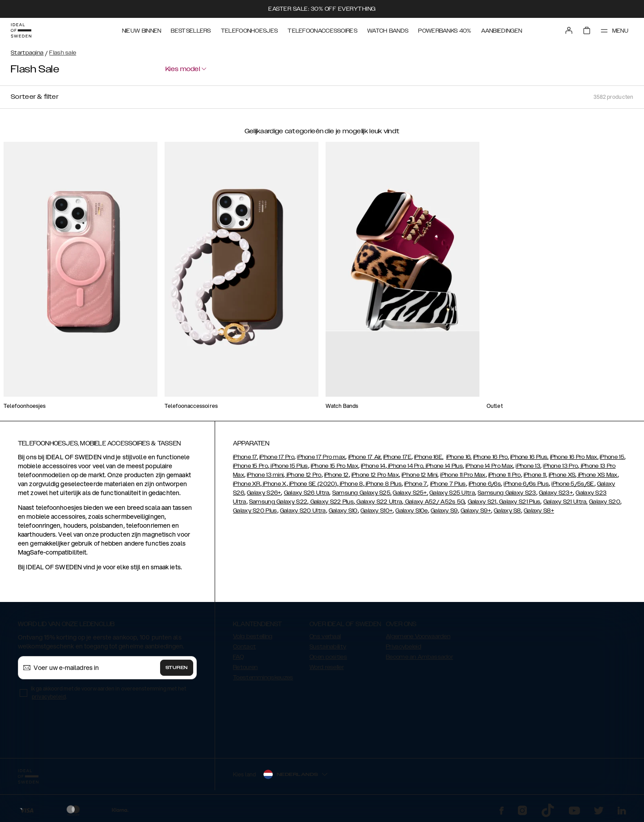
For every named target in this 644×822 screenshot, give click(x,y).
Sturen (177, 668)
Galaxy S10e (411, 511)
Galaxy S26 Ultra (307, 493)
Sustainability (328, 647)
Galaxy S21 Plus (519, 502)
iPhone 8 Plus (383, 484)
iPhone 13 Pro (560, 466)
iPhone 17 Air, (365, 457)
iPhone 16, (459, 457)
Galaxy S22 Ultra (379, 502)
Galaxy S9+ (476, 511)
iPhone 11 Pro (505, 475)
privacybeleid (49, 697)
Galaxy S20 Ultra (303, 511)
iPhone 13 (528, 466)
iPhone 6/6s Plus (526, 484)
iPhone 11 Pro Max (463, 475)
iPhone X (274, 484)
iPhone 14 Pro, (406, 466)
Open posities (328, 657)
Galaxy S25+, (410, 493)
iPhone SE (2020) (313, 484)
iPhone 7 (416, 484)
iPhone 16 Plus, (530, 457)
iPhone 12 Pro (303, 475)
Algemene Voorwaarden (418, 636)
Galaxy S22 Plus (331, 502)
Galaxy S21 (482, 502)
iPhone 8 (351, 484)
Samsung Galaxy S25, (362, 493)
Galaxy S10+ (377, 511)
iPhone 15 (612, 457)
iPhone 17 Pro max (321, 457)
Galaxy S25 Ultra (452, 493)
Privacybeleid (404, 647)
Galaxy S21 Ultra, (566, 502)
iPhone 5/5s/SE (573, 484)
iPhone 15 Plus (289, 466)
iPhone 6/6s (485, 484)
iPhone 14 (373, 466)
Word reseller (327, 667)
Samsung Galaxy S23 (507, 493)
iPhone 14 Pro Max (489, 466)
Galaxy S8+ (539, 511)
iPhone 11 (535, 475)
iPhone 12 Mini (419, 475)
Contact (244, 647)
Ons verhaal (325, 636)
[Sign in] (569, 30)
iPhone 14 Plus (443, 466)
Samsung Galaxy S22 (278, 502)
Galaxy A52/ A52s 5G (434, 502)
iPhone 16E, (429, 457)
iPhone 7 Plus (448, 484)
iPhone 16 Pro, (491, 457)
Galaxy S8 (507, 511)
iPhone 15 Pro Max (335, 466)
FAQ (238, 657)
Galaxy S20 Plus (255, 511)
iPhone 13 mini (265, 475)
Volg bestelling (253, 636)
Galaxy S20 (605, 502)
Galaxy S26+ (264, 493)
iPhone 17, (246, 457)
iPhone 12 (337, 475)
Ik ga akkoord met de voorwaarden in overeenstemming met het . (108, 693)
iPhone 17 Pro (277, 457)
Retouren (245, 667)
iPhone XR (247, 484)
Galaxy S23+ (556, 493)
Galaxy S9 (444, 511)
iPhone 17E (397, 457)
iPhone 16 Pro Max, (574, 457)
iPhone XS (562, 475)
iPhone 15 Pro (250, 466)
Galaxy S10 (343, 511)
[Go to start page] (21, 30)
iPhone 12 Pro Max (375, 475)
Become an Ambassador (419, 657)
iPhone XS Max (597, 475)
